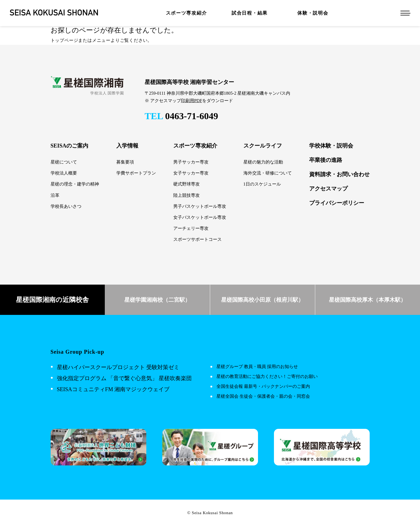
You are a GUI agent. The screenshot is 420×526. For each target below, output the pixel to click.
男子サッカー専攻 (191, 162)
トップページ (64, 40)
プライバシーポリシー (337, 203)
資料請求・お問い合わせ (339, 174)
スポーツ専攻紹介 (186, 13)
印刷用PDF (192, 101)
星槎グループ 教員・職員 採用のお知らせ (257, 366)
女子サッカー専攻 (191, 173)
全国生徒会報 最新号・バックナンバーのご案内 (263, 386)
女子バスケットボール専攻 (200, 217)
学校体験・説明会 (331, 146)
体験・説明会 (313, 13)
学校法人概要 (64, 173)
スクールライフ (263, 146)
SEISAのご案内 (70, 146)
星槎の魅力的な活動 (263, 162)
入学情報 (127, 146)
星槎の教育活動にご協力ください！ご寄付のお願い (267, 376)
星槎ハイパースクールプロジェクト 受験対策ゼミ (118, 367)
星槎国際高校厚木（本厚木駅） (367, 300)
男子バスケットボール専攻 (200, 206)
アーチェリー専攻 (191, 228)
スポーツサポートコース (197, 239)
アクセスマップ (328, 189)
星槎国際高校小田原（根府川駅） (262, 300)
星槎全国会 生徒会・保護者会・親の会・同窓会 (263, 396)
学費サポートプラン (136, 173)
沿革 (55, 195)
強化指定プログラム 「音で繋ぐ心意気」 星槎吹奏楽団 (124, 378)
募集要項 (125, 162)
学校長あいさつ (66, 206)
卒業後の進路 (326, 160)
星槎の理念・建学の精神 (75, 184)
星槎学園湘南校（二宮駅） (157, 300)
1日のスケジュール (262, 184)
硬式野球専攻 (186, 184)
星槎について (64, 162)
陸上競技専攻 (186, 195)
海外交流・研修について (268, 173)
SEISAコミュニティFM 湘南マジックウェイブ (113, 389)
